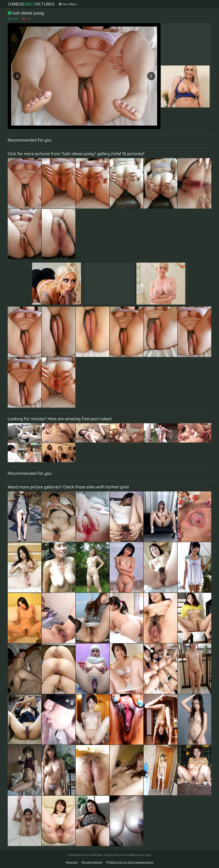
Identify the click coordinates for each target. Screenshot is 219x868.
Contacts (72, 862)
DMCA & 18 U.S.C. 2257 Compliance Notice (130, 862)
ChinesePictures (31, 4)
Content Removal (92, 862)
